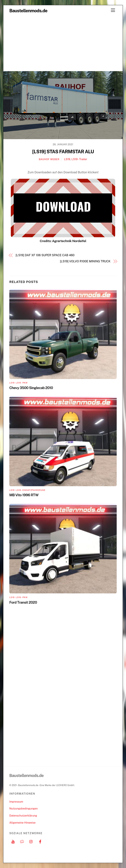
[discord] (22, 841)
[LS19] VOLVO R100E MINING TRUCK (85, 261)
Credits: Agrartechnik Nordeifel (63, 241)
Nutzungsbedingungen (23, 808)
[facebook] (40, 841)
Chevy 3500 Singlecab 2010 (31, 388)
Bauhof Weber (49, 159)
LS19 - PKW (22, 383)
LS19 (67, 159)
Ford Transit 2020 (23, 602)
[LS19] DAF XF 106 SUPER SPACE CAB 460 (45, 255)
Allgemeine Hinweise (22, 823)
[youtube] (13, 841)
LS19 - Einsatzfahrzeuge (30, 490)
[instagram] (31, 841)
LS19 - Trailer (79, 159)
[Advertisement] (63, 43)
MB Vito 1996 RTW (24, 495)
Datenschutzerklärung (23, 816)
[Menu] (113, 10)
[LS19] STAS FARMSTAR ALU (63, 152)
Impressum (16, 802)
